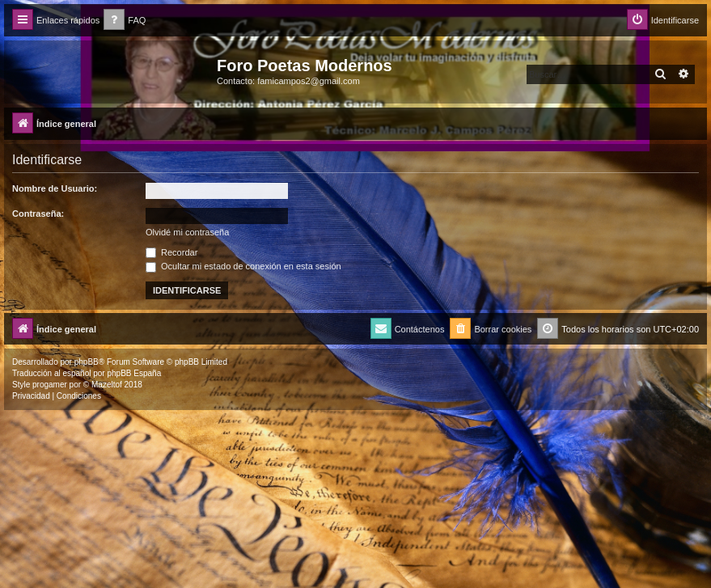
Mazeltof (107, 385)
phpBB (87, 362)
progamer (50, 385)
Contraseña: (38, 214)
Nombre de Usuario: (55, 188)
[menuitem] (125, 21)
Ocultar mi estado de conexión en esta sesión (243, 266)
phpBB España (134, 373)
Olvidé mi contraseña (187, 232)
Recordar (171, 252)
